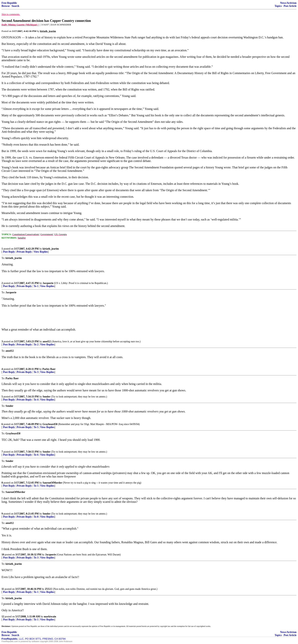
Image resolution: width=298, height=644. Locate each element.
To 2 (36, 345)
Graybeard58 (50, 424)
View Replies (41, 252)
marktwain (50, 617)
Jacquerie (48, 283)
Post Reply (9, 252)
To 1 (36, 286)
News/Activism (288, 3)
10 (3, 555)
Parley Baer (49, 369)
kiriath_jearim (51, 249)
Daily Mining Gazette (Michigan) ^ (21, 25)
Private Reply (24, 252)
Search (15, 6)
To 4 (36, 400)
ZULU (49, 589)
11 (3, 589)
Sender (46, 397)
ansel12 (47, 341)
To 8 (36, 517)
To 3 (36, 372)
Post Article (290, 6)
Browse (6, 6)
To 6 (36, 455)
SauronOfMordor (52, 483)
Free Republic (9, 3)
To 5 (36, 427)
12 (3, 617)
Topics (278, 6)
